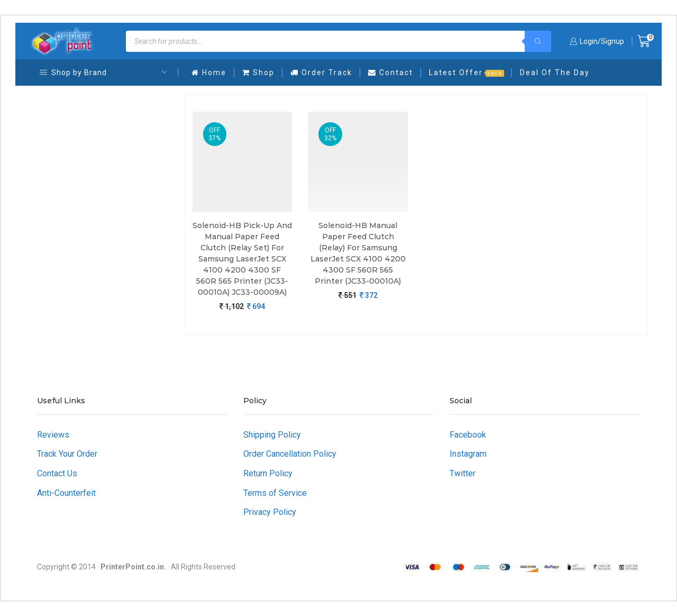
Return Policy (268, 473)
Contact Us (57, 473)
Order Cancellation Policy (290, 454)
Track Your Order (67, 454)
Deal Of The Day (555, 73)
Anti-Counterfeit (66, 493)
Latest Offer (466, 73)
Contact (391, 73)
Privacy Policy (270, 512)
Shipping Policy (272, 435)
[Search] (538, 41)
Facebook (468, 435)
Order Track (321, 73)
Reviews (53, 435)
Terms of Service (275, 493)
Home (209, 73)
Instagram (468, 454)
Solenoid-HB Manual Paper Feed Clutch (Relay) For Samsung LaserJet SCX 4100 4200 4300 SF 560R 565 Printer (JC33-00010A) (358, 253)
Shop (258, 73)
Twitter (463, 473)
